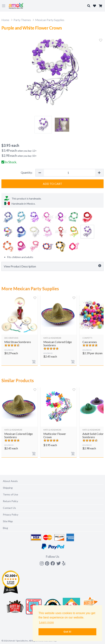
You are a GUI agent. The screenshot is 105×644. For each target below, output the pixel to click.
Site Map (8, 521)
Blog (5, 528)
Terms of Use (10, 494)
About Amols (10, 481)
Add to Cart (52, 184)
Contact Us (9, 508)
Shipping (8, 488)
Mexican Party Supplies (50, 20)
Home (5, 20)
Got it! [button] (67, 632)
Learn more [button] (46, 622)
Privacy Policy (11, 515)
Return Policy (10, 501)
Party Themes (22, 20)
